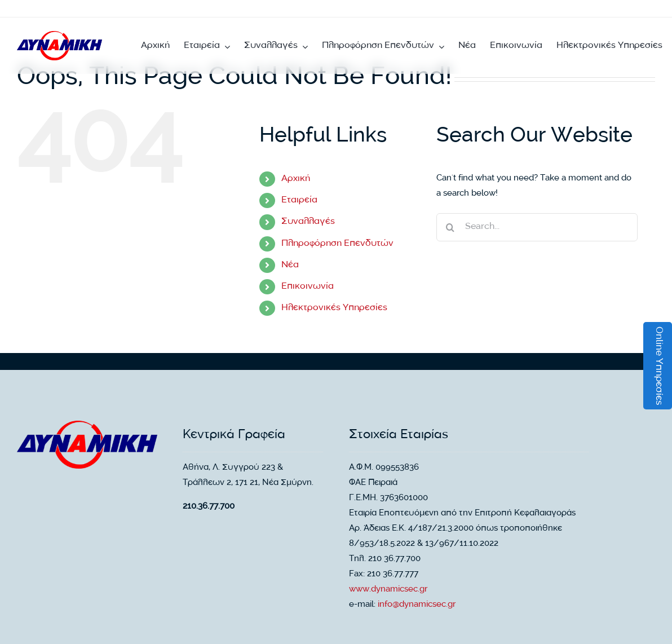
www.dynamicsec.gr (388, 590)
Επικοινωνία (308, 287)
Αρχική (296, 179)
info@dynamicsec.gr (417, 605)
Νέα (290, 265)
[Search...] (537, 227)
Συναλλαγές (308, 222)
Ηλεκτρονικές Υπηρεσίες (334, 308)
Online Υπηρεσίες (658, 366)
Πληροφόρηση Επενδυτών (337, 244)
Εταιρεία (299, 200)
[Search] (450, 227)
